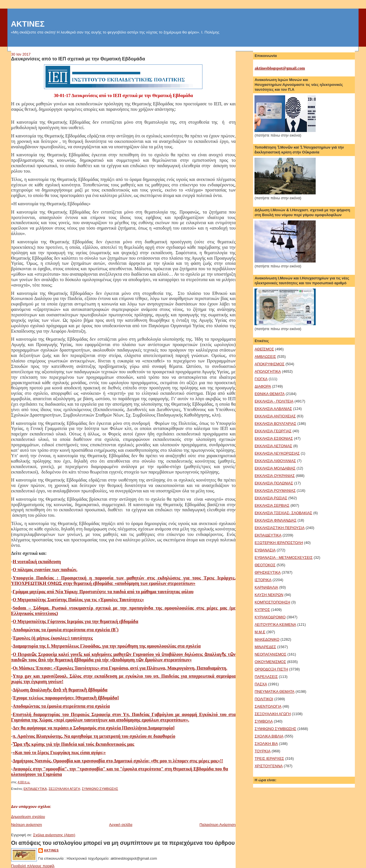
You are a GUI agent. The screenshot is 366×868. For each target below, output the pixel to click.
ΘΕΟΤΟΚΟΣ (265, 565)
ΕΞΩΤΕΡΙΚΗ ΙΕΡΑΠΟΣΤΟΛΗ (279, 543)
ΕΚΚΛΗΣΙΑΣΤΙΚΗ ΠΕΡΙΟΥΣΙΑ (280, 528)
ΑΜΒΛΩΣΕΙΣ (265, 357)
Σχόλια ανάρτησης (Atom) (54, 835)
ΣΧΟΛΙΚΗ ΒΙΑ (266, 744)
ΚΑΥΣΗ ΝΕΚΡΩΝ (269, 595)
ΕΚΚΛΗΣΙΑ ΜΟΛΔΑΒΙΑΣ (275, 468)
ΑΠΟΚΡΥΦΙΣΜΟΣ (269, 364)
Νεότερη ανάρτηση (27, 825)
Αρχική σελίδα (121, 825)
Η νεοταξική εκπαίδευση (37, 562)
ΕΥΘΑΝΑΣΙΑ (265, 550)
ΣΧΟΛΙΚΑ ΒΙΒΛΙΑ (269, 736)
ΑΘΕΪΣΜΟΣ (264, 349)
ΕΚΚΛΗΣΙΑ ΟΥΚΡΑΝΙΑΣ (274, 476)
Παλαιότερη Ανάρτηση (218, 825)
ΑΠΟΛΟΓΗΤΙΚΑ (268, 371)
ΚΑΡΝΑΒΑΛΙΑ (266, 587)
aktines (51, 850)
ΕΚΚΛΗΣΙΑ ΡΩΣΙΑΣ (271, 498)
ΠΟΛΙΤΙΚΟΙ (264, 699)
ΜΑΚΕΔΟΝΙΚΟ (267, 639)
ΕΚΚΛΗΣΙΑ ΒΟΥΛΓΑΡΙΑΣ (275, 424)
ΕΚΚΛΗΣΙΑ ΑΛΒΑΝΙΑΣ (273, 409)
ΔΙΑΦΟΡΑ (263, 386)
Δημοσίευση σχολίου (28, 817)
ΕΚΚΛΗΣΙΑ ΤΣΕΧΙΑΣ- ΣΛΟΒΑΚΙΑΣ (283, 513)
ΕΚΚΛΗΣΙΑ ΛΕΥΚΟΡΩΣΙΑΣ (277, 453)
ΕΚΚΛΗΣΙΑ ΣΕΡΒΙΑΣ (272, 505)
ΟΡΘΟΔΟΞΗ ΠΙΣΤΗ (271, 669)
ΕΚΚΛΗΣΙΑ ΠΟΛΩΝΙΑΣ (274, 483)
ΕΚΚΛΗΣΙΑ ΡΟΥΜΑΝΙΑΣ (275, 491)
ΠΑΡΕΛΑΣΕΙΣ (266, 677)
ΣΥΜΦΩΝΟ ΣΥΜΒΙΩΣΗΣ (100, 789)
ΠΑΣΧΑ (261, 684)
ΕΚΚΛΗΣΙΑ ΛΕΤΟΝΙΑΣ (273, 446)
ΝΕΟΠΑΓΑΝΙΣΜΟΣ (270, 654)
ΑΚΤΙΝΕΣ (28, 24)
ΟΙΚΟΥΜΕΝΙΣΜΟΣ (270, 662)
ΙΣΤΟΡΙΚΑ (263, 580)
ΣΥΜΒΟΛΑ (263, 721)
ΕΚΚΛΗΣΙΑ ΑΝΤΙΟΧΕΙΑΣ (275, 416)
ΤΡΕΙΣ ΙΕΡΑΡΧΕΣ (269, 758)
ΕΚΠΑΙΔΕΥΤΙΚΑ (35, 789)
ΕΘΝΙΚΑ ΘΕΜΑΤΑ (269, 394)
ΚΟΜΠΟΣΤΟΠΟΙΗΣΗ (272, 602)
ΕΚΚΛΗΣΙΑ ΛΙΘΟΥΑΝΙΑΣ (275, 461)
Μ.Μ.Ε (260, 632)
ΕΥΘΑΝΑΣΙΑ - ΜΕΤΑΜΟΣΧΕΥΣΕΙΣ (284, 558)
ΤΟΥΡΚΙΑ (262, 751)
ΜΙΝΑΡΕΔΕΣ (265, 647)
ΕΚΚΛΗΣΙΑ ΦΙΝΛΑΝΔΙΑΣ (275, 520)
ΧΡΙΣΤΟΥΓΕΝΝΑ (268, 766)
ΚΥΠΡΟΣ (262, 610)
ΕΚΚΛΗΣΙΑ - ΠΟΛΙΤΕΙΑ (274, 401)
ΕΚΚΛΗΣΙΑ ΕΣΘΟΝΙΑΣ (274, 438)
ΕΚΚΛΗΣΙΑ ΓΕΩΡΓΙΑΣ (273, 431)
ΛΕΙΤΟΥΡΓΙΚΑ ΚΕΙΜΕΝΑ (275, 625)
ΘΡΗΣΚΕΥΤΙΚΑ (267, 572)
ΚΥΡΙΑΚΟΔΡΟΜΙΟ (270, 617)
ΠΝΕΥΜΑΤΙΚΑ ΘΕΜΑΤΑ (274, 692)
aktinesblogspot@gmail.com (280, 68)
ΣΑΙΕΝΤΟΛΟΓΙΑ (268, 706)
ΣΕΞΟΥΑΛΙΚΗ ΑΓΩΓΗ (64, 789)
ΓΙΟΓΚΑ (261, 379)
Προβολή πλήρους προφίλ (33, 866)
